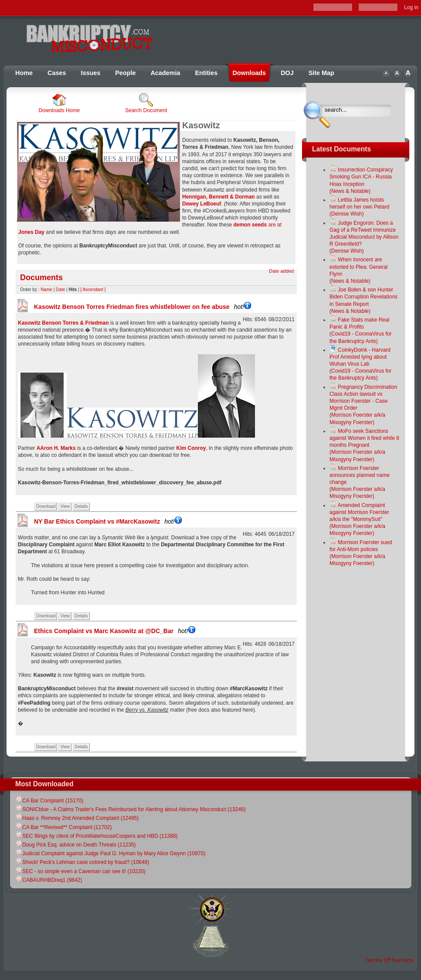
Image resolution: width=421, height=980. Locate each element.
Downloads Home (59, 103)
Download (46, 506)
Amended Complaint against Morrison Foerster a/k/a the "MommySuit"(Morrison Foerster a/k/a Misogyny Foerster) (359, 519)
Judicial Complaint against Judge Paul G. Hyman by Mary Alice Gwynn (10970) (110, 853)
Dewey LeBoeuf (202, 204)
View (65, 506)
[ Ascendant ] (93, 290)
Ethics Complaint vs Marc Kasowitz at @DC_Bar (115, 631)
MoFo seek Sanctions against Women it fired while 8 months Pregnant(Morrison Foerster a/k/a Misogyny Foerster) (364, 445)
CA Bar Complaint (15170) (49, 801)
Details (81, 506)
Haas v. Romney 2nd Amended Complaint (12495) (77, 818)
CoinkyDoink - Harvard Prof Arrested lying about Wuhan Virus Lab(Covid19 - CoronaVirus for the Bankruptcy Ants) (361, 364)
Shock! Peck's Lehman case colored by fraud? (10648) (82, 862)
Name (46, 290)
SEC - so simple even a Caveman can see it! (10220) (80, 871)
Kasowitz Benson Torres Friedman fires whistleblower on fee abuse (143, 307)
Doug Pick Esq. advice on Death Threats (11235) (76, 845)
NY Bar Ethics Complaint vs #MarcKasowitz (108, 521)
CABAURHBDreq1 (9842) (49, 880)
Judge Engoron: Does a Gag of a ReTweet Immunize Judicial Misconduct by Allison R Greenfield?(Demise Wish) (364, 237)
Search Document (146, 103)
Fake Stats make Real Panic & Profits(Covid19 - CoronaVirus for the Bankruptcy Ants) (361, 331)
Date (60, 290)
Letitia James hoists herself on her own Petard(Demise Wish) (359, 207)
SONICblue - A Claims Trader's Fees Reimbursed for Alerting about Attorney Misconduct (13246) (131, 809)
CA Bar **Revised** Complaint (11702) (63, 827)
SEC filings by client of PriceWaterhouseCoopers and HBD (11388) (96, 836)
